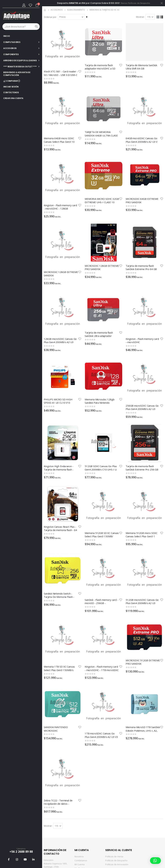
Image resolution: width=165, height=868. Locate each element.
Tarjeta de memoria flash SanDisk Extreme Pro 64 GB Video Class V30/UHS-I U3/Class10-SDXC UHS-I (141, 267)
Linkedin (33, 859)
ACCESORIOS (57, 10)
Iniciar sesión (11, 87)
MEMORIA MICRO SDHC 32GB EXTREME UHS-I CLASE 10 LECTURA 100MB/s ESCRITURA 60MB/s (102, 200)
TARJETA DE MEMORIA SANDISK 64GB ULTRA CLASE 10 (101, 134)
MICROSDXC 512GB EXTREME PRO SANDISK (143, 662)
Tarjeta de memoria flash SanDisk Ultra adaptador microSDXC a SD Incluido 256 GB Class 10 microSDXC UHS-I (102, 334)
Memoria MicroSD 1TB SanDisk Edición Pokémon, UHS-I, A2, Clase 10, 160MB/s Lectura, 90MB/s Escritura (143, 729)
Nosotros (79, 856)
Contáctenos (11, 92)
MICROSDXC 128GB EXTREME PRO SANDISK (102, 267)
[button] (80, 71)
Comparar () (12, 81)
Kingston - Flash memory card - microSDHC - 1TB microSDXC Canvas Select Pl (102, 668)
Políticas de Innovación (117, 864)
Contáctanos (81, 860)
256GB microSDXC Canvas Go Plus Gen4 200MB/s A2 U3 (142, 407)
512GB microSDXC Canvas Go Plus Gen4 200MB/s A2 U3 (142, 601)
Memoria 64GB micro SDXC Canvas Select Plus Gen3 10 (59, 140)
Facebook (9, 859)
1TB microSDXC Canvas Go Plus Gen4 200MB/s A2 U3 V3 (101, 735)
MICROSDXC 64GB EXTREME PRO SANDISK (142, 200)
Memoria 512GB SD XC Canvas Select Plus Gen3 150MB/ (102, 535)
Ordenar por (50, 17)
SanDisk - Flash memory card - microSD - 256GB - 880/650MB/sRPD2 (102, 601)
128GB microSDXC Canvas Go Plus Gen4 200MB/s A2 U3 (60, 340)
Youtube (25, 859)
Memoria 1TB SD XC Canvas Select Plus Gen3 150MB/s (59, 668)
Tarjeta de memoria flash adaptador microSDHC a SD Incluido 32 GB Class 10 (100, 67)
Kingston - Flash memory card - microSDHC (142, 340)
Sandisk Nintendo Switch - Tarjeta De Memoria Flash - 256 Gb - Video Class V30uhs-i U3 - (61, 595)
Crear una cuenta (13, 98)
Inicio (45, 10)
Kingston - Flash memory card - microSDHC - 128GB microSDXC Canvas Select (60, 207)
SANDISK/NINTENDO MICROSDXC (56, 729)
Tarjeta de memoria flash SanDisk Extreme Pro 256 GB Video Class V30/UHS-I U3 (142, 468)
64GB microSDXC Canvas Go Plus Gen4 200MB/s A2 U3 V (142, 140)
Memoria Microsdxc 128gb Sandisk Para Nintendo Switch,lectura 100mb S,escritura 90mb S (100, 401)
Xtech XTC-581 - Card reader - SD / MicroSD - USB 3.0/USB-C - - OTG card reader (61, 73)
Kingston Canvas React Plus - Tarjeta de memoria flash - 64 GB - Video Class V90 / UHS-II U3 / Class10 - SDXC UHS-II (60, 528)
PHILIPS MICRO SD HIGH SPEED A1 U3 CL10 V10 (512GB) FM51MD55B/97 (58, 401)
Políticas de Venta (114, 856)
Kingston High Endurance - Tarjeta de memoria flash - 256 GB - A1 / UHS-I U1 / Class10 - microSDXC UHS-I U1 (61, 468)
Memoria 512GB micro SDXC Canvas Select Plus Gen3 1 (141, 535)
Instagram (17, 859)
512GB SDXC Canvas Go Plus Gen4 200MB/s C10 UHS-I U (101, 468)
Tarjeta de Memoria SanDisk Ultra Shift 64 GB (141, 67)
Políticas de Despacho (116, 860)
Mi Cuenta (80, 864)
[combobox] (21, 27)
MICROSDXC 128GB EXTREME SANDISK (61, 274)
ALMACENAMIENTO (76, 10)
